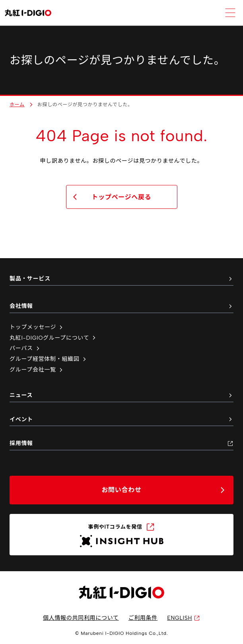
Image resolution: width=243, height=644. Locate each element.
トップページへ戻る (122, 197)
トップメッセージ (37, 327)
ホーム (17, 105)
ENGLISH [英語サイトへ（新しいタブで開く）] (184, 618)
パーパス (25, 348)
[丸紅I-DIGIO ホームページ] (28, 13)
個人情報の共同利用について (81, 618)
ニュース (121, 395)
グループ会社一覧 (37, 370)
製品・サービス (121, 279)
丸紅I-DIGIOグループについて (53, 338)
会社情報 (121, 306)
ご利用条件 (143, 618)
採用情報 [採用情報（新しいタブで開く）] (121, 443)
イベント (121, 419)
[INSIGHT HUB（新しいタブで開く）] (121, 535)
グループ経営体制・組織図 (49, 359)
